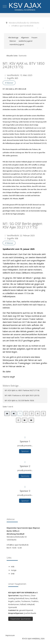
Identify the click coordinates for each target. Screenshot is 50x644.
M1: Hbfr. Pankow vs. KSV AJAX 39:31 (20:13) (22, 395)
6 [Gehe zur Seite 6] (18, 420)
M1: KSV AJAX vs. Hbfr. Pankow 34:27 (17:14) (22, 390)
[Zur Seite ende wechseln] (31, 420)
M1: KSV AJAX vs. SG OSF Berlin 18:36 (19, 400)
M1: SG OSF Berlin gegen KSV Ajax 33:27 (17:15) (22, 225)
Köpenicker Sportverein (21, 619)
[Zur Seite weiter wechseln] (25, 420)
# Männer (9, 83)
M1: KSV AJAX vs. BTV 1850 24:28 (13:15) (24, 65)
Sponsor (25, 501)
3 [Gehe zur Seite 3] (32, 414)
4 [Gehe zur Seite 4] (38, 414)
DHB (13, 574)
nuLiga (14, 570)
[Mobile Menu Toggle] (5, 7)
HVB (13, 567)
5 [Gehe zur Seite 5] (43, 414)
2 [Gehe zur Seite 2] (26, 414)
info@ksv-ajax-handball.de (22, 26)
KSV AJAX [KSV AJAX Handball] (25, 5)
